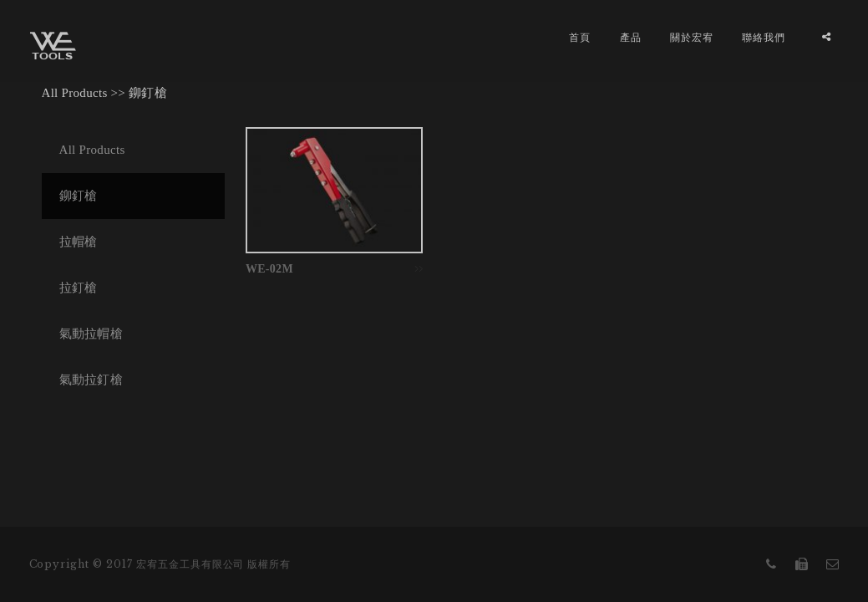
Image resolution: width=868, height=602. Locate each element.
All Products (75, 93)
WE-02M (269, 269)
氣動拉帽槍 (91, 334)
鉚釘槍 (148, 93)
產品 (631, 37)
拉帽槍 (79, 242)
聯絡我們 (764, 37)
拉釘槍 (79, 288)
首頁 (580, 37)
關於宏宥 (692, 37)
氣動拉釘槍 (91, 380)
